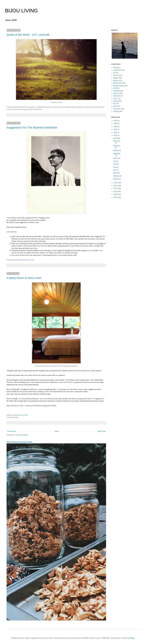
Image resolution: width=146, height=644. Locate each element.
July (115, 161)
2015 (116, 135)
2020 (116, 127)
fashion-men (117, 83)
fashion (116, 80)
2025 (116, 121)
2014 (116, 138)
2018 (116, 129)
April (115, 170)
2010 (116, 192)
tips (114, 104)
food (115, 88)
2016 (116, 133)
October (116, 150)
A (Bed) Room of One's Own (24, 278)
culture (116, 75)
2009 (116, 194)
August (116, 158)
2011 (116, 188)
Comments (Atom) (22, 435)
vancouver (117, 109)
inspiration (117, 91)
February (116, 176)
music (115, 99)
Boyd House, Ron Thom (20, 415)
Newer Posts (11, 431)
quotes (116, 101)
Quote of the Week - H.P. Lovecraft (28, 35)
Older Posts (101, 431)
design (115, 78)
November (117, 146)
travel (115, 106)
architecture (117, 70)
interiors (116, 93)
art (114, 73)
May (115, 167)
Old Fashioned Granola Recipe (19, 442)
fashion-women (118, 86)
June (115, 164)
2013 (116, 183)
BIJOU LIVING (21, 11)
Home (57, 431)
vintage (116, 111)
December (117, 141)
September (117, 153)
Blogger (132, 638)
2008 (116, 197)
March (115, 173)
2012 (116, 186)
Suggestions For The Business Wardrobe (32, 128)
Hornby (116, 68)
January (116, 179)
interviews (117, 96)
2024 (116, 124)
